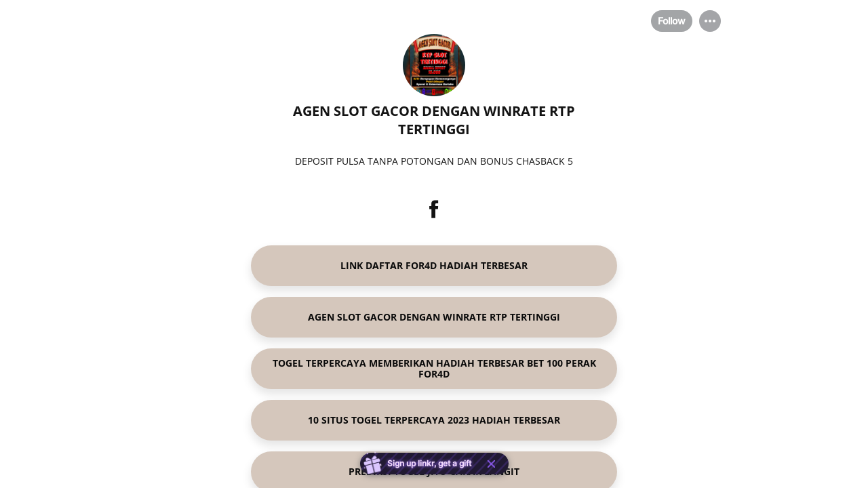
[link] (434, 266)
